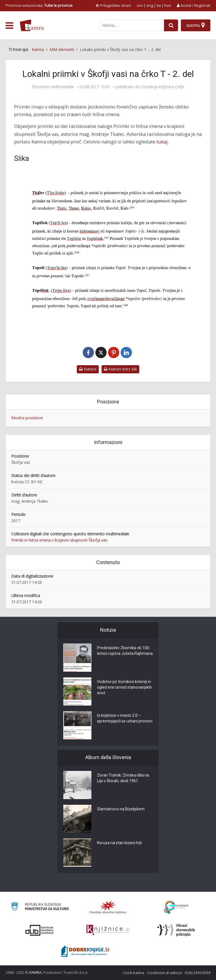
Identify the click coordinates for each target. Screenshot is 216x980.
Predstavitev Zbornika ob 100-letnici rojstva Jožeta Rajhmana (125, 651)
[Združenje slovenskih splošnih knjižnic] (108, 930)
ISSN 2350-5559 (198, 973)
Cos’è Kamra (134, 973)
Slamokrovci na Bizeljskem (121, 809)
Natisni (88, 369)
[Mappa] (196, 25)
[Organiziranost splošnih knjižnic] (108, 907)
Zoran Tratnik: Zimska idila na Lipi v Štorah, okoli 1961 (123, 778)
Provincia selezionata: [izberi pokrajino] (39, 5)
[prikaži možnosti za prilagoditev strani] (113, 5)
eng (150, 5)
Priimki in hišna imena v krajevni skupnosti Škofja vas (59, 540)
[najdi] (171, 25)
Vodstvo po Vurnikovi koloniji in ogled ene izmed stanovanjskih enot (124, 687)
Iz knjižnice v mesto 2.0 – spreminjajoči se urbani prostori (125, 718)
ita (159, 5)
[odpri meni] (9, 26)
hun (168, 5)
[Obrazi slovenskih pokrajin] (176, 930)
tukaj (162, 142)
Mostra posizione (27, 418)
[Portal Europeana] (176, 907)
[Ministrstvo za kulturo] (40, 907)
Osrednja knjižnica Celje (163, 87)
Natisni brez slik (120, 369)
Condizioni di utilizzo (165, 973)
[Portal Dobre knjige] (85, 951)
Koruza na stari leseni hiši (119, 843)
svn (140, 5)
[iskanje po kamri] (132, 25)
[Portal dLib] (40, 930)
